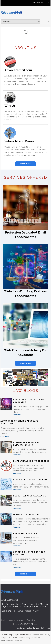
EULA (29, 628)
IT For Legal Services (26, 515)
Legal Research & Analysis (30, 496)
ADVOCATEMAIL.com (29, 624)
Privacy (36, 628)
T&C (48, 628)
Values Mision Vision (19, 141)
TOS (43, 628)
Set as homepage (8, 635)
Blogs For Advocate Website (31, 480)
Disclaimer (21, 628)
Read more (25, 164)
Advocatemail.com (18, 70)
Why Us (10, 106)
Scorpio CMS (6, 637)
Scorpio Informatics (27, 620)
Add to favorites (24, 635)
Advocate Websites (25, 533)
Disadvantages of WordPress (31, 461)
